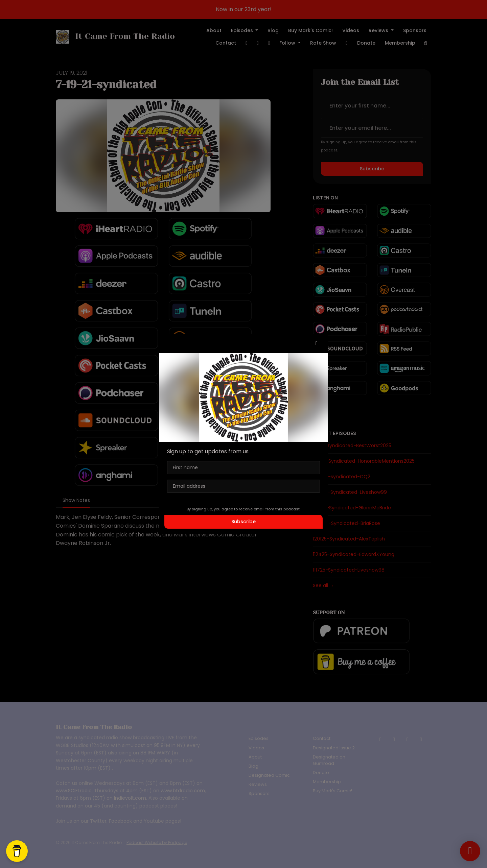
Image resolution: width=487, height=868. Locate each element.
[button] (317, 343)
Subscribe (243, 522)
